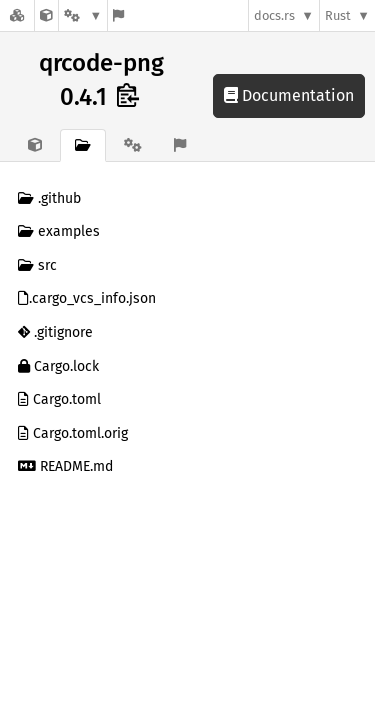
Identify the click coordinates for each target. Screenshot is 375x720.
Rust (338, 15)
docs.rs (274, 15)
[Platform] (83, 15)
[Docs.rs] (17, 15)
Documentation (289, 95)
